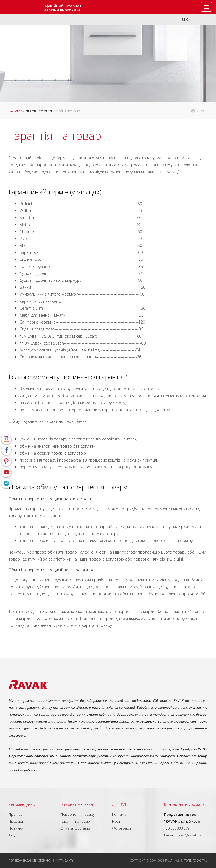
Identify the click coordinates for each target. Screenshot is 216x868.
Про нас (15, 814)
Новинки (16, 828)
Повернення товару (78, 814)
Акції (12, 835)
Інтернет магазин (38, 111)
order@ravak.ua (189, 835)
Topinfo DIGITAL (196, 860)
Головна (15, 111)
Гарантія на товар (75, 821)
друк (201, 111)
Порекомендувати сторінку (30, 860)
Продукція (17, 821)
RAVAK (21, 7)
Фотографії (122, 828)
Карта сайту (64, 860)
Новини (119, 821)
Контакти (120, 814)
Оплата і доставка (76, 828)
